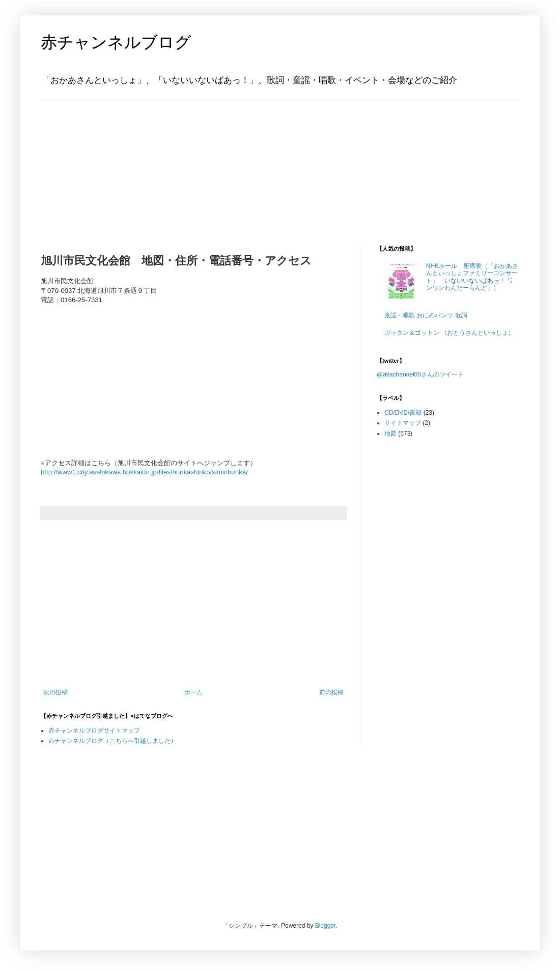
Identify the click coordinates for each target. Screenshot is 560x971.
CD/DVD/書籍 (403, 413)
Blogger (326, 926)
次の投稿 (55, 692)
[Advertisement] (104, 164)
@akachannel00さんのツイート (420, 374)
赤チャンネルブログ (116, 42)
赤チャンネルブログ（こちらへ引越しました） (113, 741)
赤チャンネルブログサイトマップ (94, 731)
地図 (390, 434)
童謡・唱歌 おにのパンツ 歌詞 (426, 315)
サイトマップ (403, 423)
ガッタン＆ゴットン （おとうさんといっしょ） (449, 333)
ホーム (193, 692)
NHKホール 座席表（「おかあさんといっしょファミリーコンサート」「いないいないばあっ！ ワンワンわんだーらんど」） (472, 277)
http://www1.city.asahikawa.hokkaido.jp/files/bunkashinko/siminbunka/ (144, 472)
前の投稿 (331, 692)
